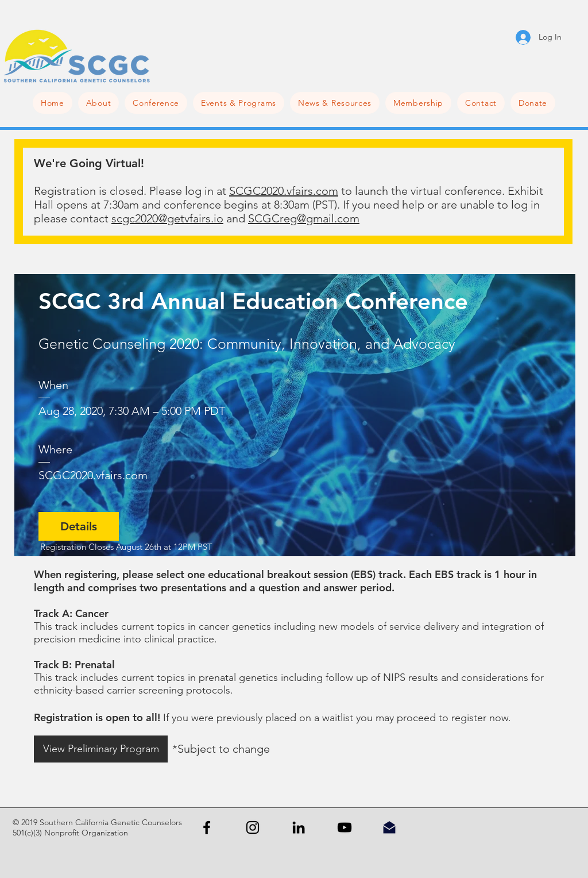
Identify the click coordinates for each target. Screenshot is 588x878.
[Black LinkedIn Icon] (299, 827)
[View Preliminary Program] (101, 749)
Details (79, 526)
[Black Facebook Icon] (207, 827)
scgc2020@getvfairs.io (167, 218)
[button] (156, 103)
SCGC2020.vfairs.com (284, 191)
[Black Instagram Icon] (253, 827)
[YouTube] (345, 827)
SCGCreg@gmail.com (304, 218)
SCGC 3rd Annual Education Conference (253, 301)
